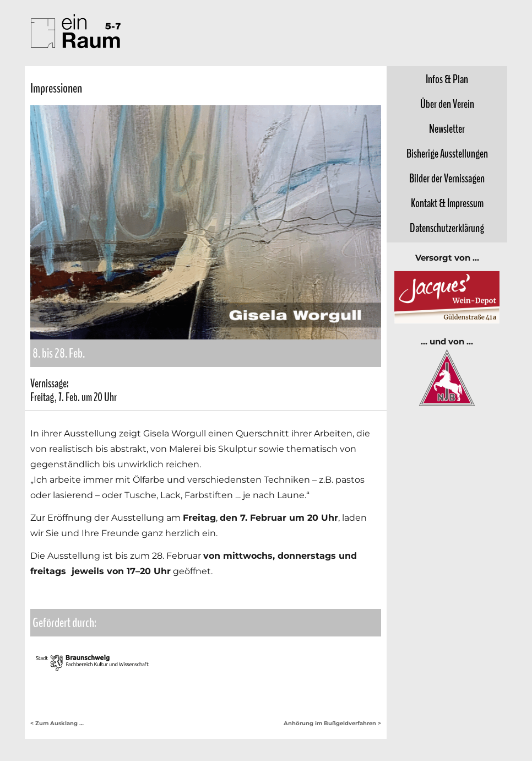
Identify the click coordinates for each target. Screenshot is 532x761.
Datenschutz (447, 228)
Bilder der (447, 179)
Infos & (447, 79)
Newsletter (447, 129)
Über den (447, 104)
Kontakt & (447, 203)
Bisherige (447, 154)
